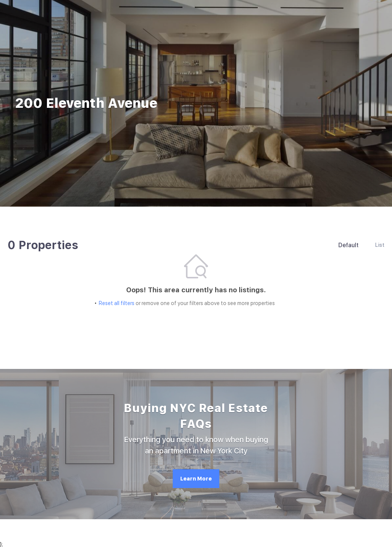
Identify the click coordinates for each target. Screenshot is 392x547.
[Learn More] (196, 479)
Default (348, 245)
